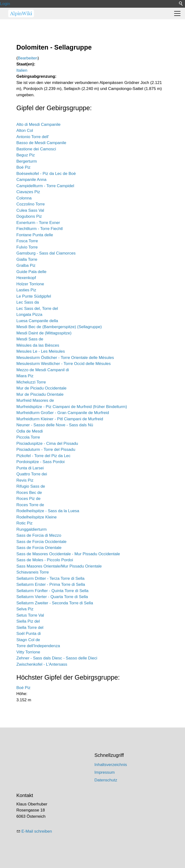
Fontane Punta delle (35, 235)
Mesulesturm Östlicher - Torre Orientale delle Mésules (65, 358)
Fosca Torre (27, 241)
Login (5, 4)
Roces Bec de (29, 493)
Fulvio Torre (27, 247)
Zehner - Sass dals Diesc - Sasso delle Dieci (57, 658)
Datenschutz (106, 780)
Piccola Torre (28, 437)
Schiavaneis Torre (33, 572)
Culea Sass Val (30, 210)
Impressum (105, 772)
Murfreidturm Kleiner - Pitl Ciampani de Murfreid (60, 419)
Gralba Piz (26, 265)
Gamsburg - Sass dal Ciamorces (46, 253)
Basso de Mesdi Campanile (41, 143)
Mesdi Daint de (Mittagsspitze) (44, 333)
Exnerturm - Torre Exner (38, 223)
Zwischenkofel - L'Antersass (42, 664)
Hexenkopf (26, 278)
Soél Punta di (29, 634)
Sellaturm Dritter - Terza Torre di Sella (50, 578)
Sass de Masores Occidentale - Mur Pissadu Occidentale (68, 554)
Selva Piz (25, 609)
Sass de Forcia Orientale (39, 548)
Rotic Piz (24, 523)
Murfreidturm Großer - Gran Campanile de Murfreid (63, 413)
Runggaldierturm (32, 529)
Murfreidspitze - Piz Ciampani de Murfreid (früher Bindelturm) (72, 407)
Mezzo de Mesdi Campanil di (43, 370)
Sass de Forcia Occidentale (41, 542)
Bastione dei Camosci (36, 149)
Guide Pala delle (31, 272)
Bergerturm (27, 161)
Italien (22, 70)
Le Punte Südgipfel (34, 296)
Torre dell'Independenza (38, 646)
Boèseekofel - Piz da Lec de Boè (46, 174)
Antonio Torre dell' (33, 137)
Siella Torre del (30, 628)
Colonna (24, 198)
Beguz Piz (26, 155)
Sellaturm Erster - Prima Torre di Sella (51, 584)
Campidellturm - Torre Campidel (45, 186)
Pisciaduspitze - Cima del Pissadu (47, 444)
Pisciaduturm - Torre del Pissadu (46, 450)
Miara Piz (25, 376)
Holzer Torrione (30, 284)
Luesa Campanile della (37, 321)
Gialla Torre (27, 259)
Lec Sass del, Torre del (37, 309)
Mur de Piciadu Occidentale (41, 388)
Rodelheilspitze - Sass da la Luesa (48, 511)
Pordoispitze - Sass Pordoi (40, 462)
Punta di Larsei (30, 468)
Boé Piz (23, 167)
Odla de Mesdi (30, 431)
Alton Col (25, 131)
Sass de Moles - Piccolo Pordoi (45, 560)
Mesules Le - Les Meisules (41, 351)
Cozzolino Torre (31, 204)
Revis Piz (25, 480)
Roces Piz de (28, 499)
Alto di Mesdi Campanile (38, 124)
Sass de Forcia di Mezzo (39, 535)
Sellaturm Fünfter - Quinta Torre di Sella (52, 591)
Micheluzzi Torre (31, 382)
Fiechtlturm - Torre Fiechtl (40, 229)
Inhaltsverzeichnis (111, 765)
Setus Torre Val (30, 615)
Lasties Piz (26, 290)
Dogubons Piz (29, 216)
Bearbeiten (28, 58)
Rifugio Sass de (31, 486)
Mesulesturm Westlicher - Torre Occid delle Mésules (63, 364)
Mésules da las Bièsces (38, 345)
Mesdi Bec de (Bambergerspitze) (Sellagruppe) (59, 327)
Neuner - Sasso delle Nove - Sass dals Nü (55, 425)
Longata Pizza (29, 315)
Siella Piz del (28, 621)
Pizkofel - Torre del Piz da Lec (43, 456)
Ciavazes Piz (28, 192)
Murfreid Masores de (35, 400)
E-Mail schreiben (37, 831)
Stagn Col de (28, 640)
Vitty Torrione (28, 652)
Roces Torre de (30, 505)
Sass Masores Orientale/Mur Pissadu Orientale (59, 566)
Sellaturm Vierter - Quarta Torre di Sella (52, 597)
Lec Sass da (28, 302)
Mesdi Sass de (30, 339)
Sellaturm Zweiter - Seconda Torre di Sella (55, 603)
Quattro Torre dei (32, 474)
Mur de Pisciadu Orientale (40, 394)
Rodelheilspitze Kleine (36, 517)
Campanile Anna (31, 180)
